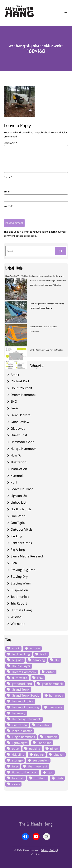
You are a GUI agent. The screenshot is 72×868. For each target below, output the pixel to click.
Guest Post (19, 435)
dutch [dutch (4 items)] (50, 672)
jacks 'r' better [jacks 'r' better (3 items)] (22, 731)
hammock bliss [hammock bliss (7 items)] (22, 702)
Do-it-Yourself (21, 388)
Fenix (14, 408)
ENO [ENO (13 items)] (40, 678)
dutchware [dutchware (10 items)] (19, 678)
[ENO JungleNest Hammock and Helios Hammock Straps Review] (16, 313)
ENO (14, 401)
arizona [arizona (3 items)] (35, 648)
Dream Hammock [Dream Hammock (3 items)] (24, 672)
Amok (15, 375)
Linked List (19, 502)
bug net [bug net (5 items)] (17, 660)
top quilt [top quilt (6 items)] (18, 778)
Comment (10, 143)
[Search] (60, 251)
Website (9, 206)
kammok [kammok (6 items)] (51, 737)
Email (8, 192)
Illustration (19, 462)
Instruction (19, 469)
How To (16, 455)
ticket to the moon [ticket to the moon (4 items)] (25, 772)
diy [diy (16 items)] (57, 660)
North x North (21, 509)
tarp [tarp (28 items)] (15, 766)
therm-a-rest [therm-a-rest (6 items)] (37, 766)
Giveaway (18, 428)
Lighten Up (19, 496)
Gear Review (20, 422)
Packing (16, 536)
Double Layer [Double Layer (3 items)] (21, 666)
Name (8, 177)
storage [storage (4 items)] (17, 760)
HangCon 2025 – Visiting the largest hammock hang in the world (35, 276)
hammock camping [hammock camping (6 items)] (25, 707)
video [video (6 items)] (16, 784)
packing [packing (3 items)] (35, 749)
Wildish (16, 617)
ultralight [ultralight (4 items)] (40, 778)
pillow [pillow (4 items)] (54, 749)
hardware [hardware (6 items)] (55, 707)
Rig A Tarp (18, 550)
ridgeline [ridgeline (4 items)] (18, 755)
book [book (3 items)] (43, 654)
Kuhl (14, 482)
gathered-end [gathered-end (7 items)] (22, 684)
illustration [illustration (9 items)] (19, 725)
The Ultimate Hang (36, 824)
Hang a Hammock (23, 449)
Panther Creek (21, 543)
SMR (14, 563)
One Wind (18, 516)
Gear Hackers (20, 415)
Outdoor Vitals (22, 529)
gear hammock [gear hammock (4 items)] (52, 684)
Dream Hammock (23, 395)
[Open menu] (66, 11)
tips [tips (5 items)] (50, 772)
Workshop (18, 624)
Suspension (19, 590)
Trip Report (19, 603)
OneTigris (18, 523)
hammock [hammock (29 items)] (56, 696)
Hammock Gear (22, 442)
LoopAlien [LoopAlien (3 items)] (44, 743)
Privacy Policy (49, 850)
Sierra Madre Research (27, 556)
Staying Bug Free (23, 570)
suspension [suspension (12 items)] (41, 760)
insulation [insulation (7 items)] (44, 725)
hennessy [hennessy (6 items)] (19, 713)
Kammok (17, 476)
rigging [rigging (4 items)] (39, 755)
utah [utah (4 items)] (60, 778)
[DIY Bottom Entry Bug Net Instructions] (16, 359)
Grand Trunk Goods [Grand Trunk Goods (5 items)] (26, 696)
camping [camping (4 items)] (39, 660)
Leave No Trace (22, 489)
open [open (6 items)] (15, 749)
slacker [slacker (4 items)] (59, 755)
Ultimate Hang (21, 610)
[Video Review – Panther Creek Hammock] (16, 336)
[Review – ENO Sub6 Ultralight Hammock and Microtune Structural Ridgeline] (16, 290)
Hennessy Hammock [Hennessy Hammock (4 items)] (26, 719)
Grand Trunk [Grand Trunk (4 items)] (21, 690)
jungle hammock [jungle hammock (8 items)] (23, 737)
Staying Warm (21, 583)
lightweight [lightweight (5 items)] (20, 743)
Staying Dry (19, 577)
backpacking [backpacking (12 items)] (21, 654)
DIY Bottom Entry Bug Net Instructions (47, 350)
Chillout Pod (20, 381)
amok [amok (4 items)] (16, 648)
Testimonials (20, 597)
